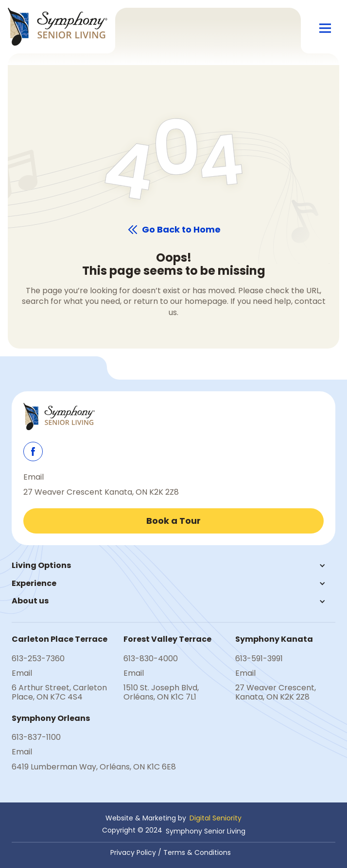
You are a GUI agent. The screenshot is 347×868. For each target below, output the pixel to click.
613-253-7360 (38, 659)
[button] (325, 29)
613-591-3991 (259, 659)
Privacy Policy (133, 852)
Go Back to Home (181, 230)
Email (34, 477)
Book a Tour (173, 521)
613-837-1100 (36, 737)
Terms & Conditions (197, 852)
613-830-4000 (151, 659)
